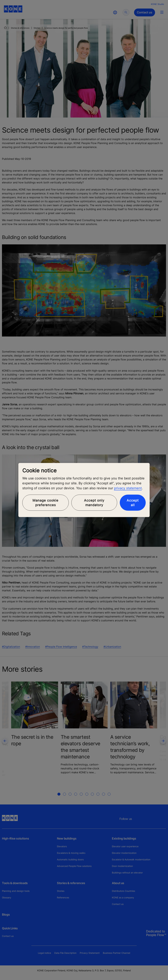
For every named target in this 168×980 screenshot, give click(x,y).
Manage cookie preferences (45, 503)
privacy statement (128, 488)
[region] (84, 490)
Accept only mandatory (94, 503)
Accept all (133, 503)
